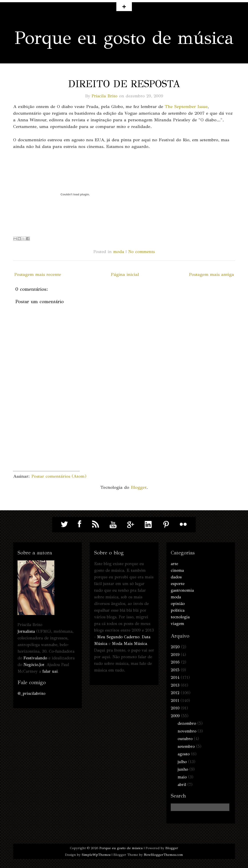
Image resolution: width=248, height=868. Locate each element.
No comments (141, 252)
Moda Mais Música (129, 644)
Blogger (139, 487)
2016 (175, 662)
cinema (177, 570)
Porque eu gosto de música (124, 38)
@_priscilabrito (31, 693)
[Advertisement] (46, 443)
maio (182, 777)
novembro (187, 731)
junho (183, 769)
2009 (175, 716)
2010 (175, 708)
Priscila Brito (105, 96)
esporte (178, 584)
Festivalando (35, 658)
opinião (178, 604)
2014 (175, 678)
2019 (175, 655)
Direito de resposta (124, 84)
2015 (175, 670)
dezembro (187, 723)
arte (174, 564)
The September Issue (186, 107)
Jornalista (26, 631)
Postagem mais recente (38, 274)
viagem (177, 624)
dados (176, 577)
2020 (175, 647)
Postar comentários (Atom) (59, 476)
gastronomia (182, 590)
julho (182, 762)
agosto (184, 754)
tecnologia (180, 617)
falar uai (50, 671)
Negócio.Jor (34, 665)
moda (119, 252)
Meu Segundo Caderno (118, 637)
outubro (185, 739)
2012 (175, 693)
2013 (175, 685)
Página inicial (125, 274)
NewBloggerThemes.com (163, 855)
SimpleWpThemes (96, 855)
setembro (186, 746)
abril (182, 785)
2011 (175, 701)
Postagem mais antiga (211, 274)
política (178, 610)
